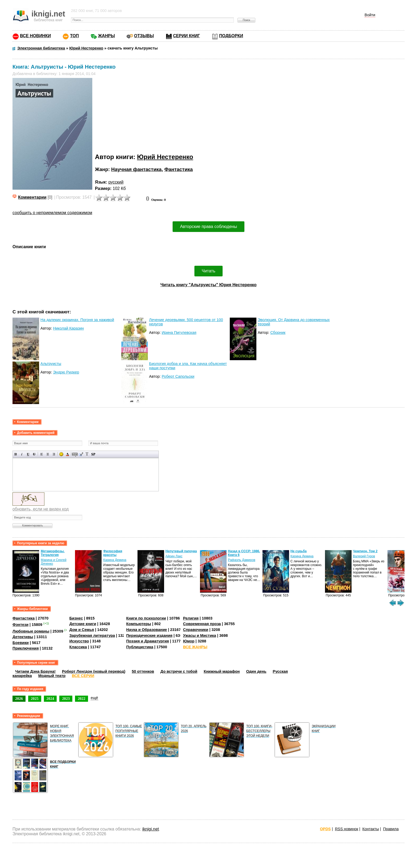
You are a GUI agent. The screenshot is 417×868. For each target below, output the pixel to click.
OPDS (325, 829)
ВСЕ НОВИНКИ (35, 36)
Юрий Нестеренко (165, 157)
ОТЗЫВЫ (144, 36)
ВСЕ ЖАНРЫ (195, 647)
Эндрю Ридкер (66, 372)
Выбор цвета (67, 454)
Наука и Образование (147, 630)
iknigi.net (151, 829)
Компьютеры (139, 624)
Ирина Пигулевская (179, 333)
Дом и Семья (82, 630)
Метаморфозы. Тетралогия (53, 553)
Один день (256, 671)
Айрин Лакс (174, 556)
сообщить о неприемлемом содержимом (52, 213)
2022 (82, 699)
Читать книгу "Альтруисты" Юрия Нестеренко (208, 285)
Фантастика (179, 169)
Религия (191, 618)
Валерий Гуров (364, 556)
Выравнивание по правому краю (54, 454)
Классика (78, 647)
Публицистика (140, 647)
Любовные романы (31, 631)
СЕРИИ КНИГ (187, 36)
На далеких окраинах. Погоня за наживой (77, 320)
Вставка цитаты (81, 454)
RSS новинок (346, 829)
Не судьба (299, 551)
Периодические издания (149, 636)
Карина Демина (115, 560)
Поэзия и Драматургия (148, 641)
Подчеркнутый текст (28, 454)
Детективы (23, 637)
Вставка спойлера (93, 454)
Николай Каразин (68, 328)
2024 (50, 699)
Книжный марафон (222, 671)
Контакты (371, 829)
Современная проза (202, 624)
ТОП (74, 36)
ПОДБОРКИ (231, 36)
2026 (19, 699)
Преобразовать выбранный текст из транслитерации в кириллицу (87, 454)
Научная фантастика (136, 169)
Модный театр (52, 676)
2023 (66, 699)
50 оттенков (143, 671)
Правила (391, 829)
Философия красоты (113, 553)
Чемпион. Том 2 (365, 551)
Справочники (196, 630)
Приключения (26, 648)
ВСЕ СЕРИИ (83, 676)
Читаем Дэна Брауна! (35, 671)
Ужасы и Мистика (199, 636)
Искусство (79, 641)
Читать (209, 271)
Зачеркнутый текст (34, 454)
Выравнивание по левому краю (42, 454)
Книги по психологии (146, 618)
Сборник (278, 333)
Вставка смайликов (61, 454)
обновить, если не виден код (41, 509)
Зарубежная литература (92, 636)
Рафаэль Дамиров (242, 560)
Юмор (189, 641)
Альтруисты (51, 364)
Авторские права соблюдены (208, 227)
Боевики (21, 643)
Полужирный (16, 454)
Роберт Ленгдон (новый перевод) (94, 671)
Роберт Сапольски (178, 376)
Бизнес (76, 618)
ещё (94, 698)
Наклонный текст (22, 454)
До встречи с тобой (179, 671)
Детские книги (83, 624)
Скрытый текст (75, 454)
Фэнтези (20, 625)
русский (116, 182)
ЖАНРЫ (107, 36)
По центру (48, 454)
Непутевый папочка (181, 551)
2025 (35, 699)
